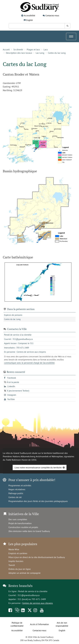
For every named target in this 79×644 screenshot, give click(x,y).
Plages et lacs (33, 49)
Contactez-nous (52, 15)
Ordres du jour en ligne (20, 569)
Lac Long (40, 53)
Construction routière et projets (23, 527)
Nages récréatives (17, 489)
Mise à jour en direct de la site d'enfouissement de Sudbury (37, 557)
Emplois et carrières (18, 553)
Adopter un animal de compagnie (24, 573)
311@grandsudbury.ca (29, 595)
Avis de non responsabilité (62, 624)
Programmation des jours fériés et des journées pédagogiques (38, 501)
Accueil (6, 49)
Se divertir (18, 49)
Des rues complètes (18, 519)
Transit (12, 565)
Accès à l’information (39, 624)
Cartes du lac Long (57, 53)
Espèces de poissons (13, 315)
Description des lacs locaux (19, 53)
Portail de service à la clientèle (33, 591)
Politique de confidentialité (17, 624)
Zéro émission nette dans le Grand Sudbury (29, 531)
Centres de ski (15, 497)
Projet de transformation (20, 523)
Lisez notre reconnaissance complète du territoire (38, 467)
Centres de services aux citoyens (38, 603)
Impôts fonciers (16, 561)
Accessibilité (30, 15)
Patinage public (16, 493)
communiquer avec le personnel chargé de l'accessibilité (29, 363)
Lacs (46, 49)
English (30, 20)
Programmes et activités (20, 485)
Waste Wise (14, 549)
